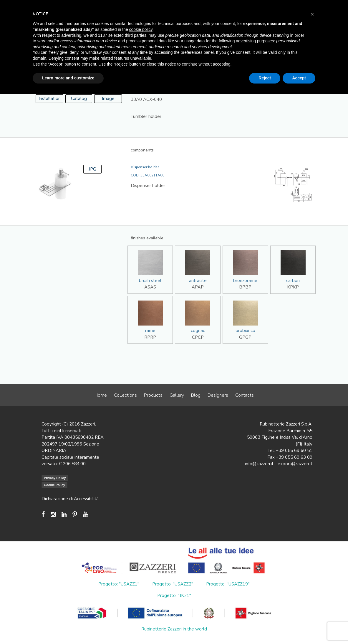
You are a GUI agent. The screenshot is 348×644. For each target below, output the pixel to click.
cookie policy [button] (141, 29)
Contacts (245, 395)
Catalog (79, 99)
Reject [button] (265, 78)
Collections (125, 395)
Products (153, 395)
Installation (50, 99)
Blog (196, 395)
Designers (218, 395)
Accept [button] (299, 78)
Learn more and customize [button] (68, 78)
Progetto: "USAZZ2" (173, 584)
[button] (312, 14)
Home (101, 395)
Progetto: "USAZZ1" (119, 584)
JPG (92, 169)
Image (108, 99)
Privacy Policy (55, 478)
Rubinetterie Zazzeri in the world (174, 629)
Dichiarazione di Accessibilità (70, 499)
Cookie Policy (54, 485)
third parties (136, 35)
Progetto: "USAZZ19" (228, 584)
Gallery (177, 395)
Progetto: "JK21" (174, 595)
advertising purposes (255, 41)
